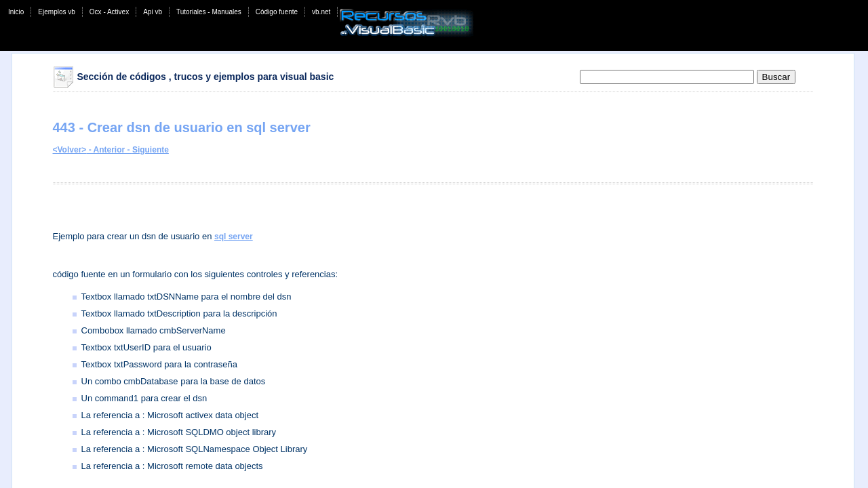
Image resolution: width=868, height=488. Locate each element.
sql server (234, 237)
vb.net (321, 12)
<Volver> (70, 150)
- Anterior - (109, 150)
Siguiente (151, 150)
